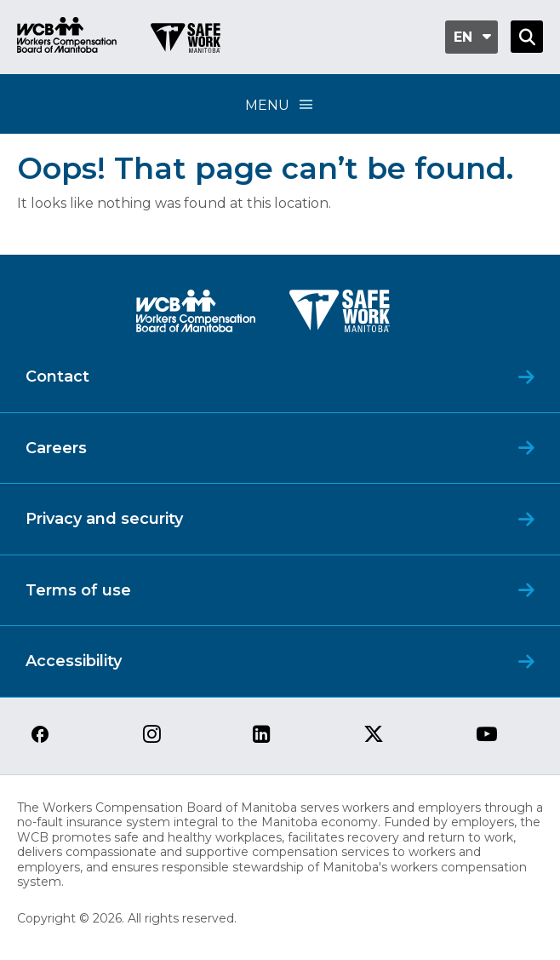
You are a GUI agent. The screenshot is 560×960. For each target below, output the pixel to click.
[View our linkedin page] (262, 736)
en (463, 37)
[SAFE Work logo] (340, 316)
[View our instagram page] (152, 736)
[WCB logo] (196, 316)
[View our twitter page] (374, 736)
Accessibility (74, 661)
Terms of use (78, 590)
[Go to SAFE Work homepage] (186, 40)
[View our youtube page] (487, 736)
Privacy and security (104, 519)
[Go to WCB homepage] (67, 37)
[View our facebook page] (40, 736)
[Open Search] (527, 37)
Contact (57, 377)
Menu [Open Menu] (280, 104)
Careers (56, 448)
